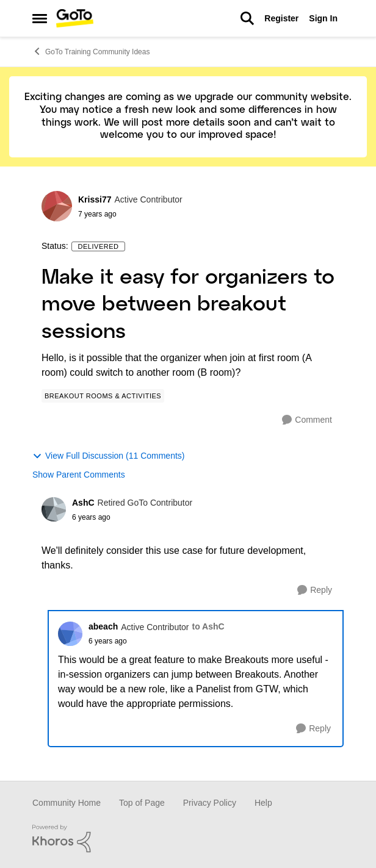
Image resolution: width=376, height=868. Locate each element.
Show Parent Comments (79, 475)
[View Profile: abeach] (70, 634)
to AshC (208, 626)
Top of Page (142, 803)
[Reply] (315, 590)
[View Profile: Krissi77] (57, 206)
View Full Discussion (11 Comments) (108, 456)
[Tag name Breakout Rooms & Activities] (103, 396)
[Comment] (307, 420)
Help (263, 803)
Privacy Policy (210, 803)
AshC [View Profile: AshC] (83, 503)
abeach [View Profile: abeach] (103, 626)
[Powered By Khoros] (188, 839)
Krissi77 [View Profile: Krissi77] (95, 199)
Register (281, 18)
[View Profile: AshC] (54, 509)
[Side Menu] (40, 18)
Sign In (323, 18)
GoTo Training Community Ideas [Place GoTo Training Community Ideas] (91, 51)
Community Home (67, 803)
